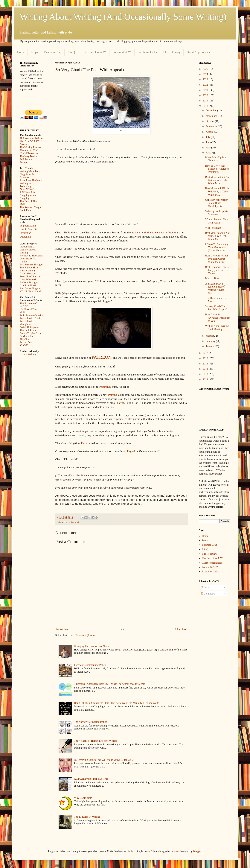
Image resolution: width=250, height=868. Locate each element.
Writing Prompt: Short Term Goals (217, 221)
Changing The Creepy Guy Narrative (93, 646)
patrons (105, 387)
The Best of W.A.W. (94, 52)
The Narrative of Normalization (91, 722)
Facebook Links (147, 52)
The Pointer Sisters (30, 268)
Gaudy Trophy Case (30, 333)
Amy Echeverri (28, 280)
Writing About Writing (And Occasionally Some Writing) (123, 17)
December (212, 111)
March (210, 336)
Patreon (85, 443)
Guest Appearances (198, 52)
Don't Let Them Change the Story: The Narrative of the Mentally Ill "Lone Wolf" (117, 703)
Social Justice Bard (30, 319)
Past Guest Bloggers (31, 289)
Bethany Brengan (29, 283)
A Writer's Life (28, 192)
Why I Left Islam (83, 798)
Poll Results (26, 159)
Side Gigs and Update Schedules (217, 213)
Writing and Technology (26, 185)
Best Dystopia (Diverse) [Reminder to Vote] (217, 318)
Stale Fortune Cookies (31, 316)
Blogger (197, 851)
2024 (206, 74)
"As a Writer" (27, 189)
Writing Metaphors (30, 171)
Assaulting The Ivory (31, 180)
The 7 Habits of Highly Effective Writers (96, 741)
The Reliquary (172, 52)
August (210, 132)
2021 (206, 90)
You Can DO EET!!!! (31, 141)
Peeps (34, 52)
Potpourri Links (28, 226)
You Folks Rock (72, 522)
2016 (206, 358)
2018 (206, 106)
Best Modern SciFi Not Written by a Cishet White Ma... (217, 192)
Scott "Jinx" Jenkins (30, 277)
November (212, 116)
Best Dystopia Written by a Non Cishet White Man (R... (217, 259)
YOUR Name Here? (31, 292)
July (208, 137)
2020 (206, 95)
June (209, 142)
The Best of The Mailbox (28, 203)
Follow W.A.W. (122, 52)
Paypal (131, 451)
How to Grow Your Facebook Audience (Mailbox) (217, 169)
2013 (206, 374)
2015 (206, 364)
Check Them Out (29, 229)
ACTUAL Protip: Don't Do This (91, 779)
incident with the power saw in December (155, 232)
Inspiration (26, 233)
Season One (26, 342)
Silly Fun (25, 339)
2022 (206, 85)
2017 (206, 353)
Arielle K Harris (28, 286)
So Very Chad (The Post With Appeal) (216, 308)
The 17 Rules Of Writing (87, 817)
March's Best (212, 278)
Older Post (181, 629)
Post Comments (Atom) (82, 635)
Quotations (26, 237)
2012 (206, 380)
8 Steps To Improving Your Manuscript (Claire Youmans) (216, 248)
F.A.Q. (72, 52)
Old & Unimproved (30, 327)
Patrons (112, 395)
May (209, 148)
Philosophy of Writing (31, 138)
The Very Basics (28, 156)
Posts (205, 587)
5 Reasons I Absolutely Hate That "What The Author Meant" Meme (110, 684)
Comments (208, 594)
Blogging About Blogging (28, 197)
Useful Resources (29, 153)
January (210, 346)
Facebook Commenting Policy (90, 665)
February (211, 341)
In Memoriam (27, 336)
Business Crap (53, 52)
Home (21, 52)
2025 (206, 69)
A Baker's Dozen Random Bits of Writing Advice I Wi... (215, 288)
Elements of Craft (29, 150)
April (209, 153)
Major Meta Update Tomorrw (215, 159)
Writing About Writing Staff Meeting (217, 328)
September (212, 126)
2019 (206, 101)
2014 (206, 369)
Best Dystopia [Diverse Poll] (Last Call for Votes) (217, 270)
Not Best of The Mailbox (28, 311)
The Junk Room (28, 330)
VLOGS (24, 345)
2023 (206, 79)
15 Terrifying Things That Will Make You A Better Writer (104, 760)
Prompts (24, 162)
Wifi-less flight (213, 228)
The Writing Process (31, 147)
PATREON (102, 357)
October (210, 121)
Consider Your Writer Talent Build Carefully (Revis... (216, 203)
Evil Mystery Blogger (31, 265)
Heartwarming (27, 271)
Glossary (25, 144)
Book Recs (26, 210)
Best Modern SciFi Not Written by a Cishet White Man (217, 180)
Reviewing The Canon (32, 256)
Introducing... (27, 247)
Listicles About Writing (28, 251)
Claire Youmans (28, 274)
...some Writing (28, 354)
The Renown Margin (31, 207)
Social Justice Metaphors (27, 323)
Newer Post (62, 629)
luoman (175, 851)
